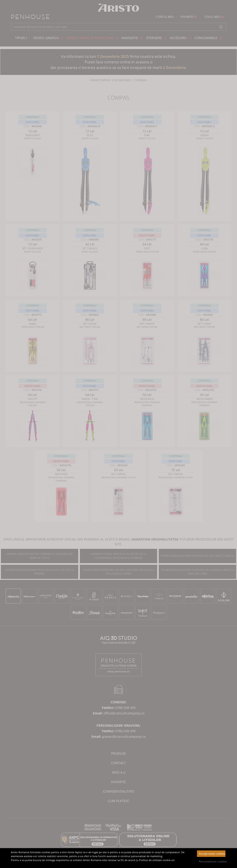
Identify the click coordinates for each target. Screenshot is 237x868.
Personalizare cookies (212, 861)
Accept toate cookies (212, 854)
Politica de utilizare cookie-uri (157, 860)
